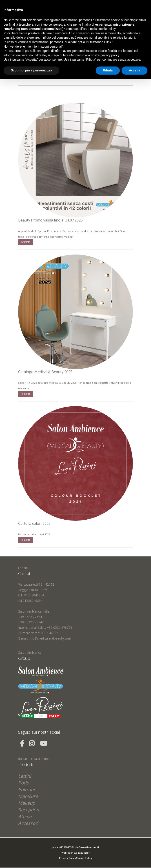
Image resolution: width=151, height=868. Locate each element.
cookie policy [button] (107, 29)
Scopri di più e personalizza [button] (31, 70)
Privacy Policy (68, 858)
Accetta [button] (134, 70)
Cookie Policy (84, 858)
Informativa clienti (88, 847)
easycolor (84, 853)
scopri (26, 242)
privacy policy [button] (110, 55)
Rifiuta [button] (108, 70)
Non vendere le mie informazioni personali (33, 46)
